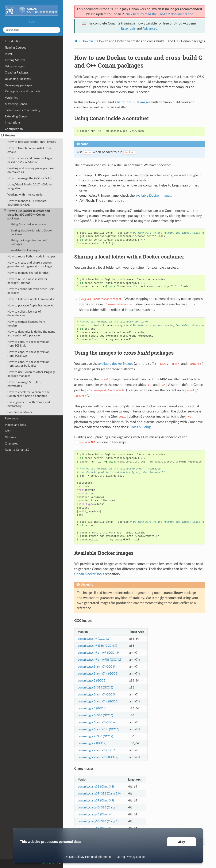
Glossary (10, 437)
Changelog (12, 444)
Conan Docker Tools (89, 574)
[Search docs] (32, 30)
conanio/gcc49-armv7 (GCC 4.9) (99, 653)
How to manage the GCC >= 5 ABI (30, 178)
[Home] (76, 41)
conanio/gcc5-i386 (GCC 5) (95, 688)
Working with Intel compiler (25, 195)
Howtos (8, 136)
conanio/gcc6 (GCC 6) (92, 708)
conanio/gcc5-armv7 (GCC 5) (97, 667)
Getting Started (15, 60)
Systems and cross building (22, 110)
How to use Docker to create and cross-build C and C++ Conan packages (27, 215)
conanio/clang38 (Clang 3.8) (96, 787)
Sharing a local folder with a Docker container (32, 233)
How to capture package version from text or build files (28, 364)
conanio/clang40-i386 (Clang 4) (98, 807)
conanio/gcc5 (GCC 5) (92, 681)
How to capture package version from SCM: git (28, 344)
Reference (11, 418)
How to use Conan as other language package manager (31, 374)
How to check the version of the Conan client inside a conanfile (28, 394)
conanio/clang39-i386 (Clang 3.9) (99, 794)
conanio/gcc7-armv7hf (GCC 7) (98, 757)
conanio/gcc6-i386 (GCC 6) (95, 715)
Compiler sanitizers (20, 412)
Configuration (14, 129)
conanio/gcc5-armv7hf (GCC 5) (98, 674)
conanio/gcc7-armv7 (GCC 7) (97, 750)
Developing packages (18, 85)
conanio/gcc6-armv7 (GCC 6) (97, 722)
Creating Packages (17, 73)
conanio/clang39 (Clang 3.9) (96, 801)
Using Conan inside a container (29, 225)
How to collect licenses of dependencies (24, 314)
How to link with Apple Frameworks (31, 299)
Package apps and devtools (22, 91)
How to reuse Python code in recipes (31, 256)
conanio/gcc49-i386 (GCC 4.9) (97, 646)
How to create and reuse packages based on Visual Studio (30, 160)
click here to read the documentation (159, 14)
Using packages (15, 66)
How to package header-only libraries (32, 142)
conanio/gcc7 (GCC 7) (92, 743)
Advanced (150, 29)
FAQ (8, 431)
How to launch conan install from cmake (29, 150)
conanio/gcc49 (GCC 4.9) (94, 639)
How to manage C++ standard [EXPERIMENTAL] (27, 203)
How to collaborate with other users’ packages (31, 291)
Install (9, 54)
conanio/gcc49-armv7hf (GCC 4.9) (100, 660)
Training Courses (15, 48)
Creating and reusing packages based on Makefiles (31, 170)
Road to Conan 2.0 (17, 450)
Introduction (13, 41)
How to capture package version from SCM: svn (28, 354)
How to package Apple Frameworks (30, 305)
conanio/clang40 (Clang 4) (95, 814)
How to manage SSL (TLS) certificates (24, 384)
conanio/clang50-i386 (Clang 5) (98, 821)
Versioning (11, 98)
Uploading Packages (18, 79)
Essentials (128, 29)
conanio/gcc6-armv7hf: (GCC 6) (99, 729)
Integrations (13, 123)
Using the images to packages (29, 242)
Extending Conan (16, 116)
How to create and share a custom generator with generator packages (30, 265)
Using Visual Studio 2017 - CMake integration (29, 186)
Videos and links (15, 425)
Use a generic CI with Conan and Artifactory (29, 404)
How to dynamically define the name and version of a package (31, 334)
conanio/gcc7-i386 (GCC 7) (95, 736)
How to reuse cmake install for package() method (27, 281)
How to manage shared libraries (28, 273)
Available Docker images (26, 250)
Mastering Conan (16, 104)
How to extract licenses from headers (26, 324)
